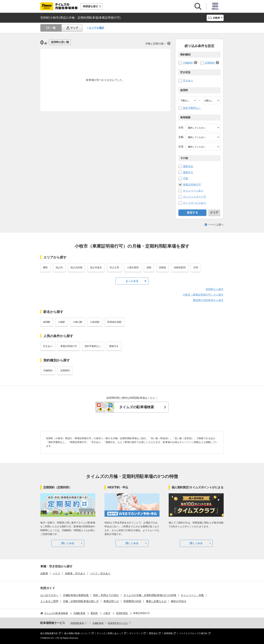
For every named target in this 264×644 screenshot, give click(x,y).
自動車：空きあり (75, 573)
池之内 (59, 267)
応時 (196, 267)
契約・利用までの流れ (106, 595)
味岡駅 (47, 322)
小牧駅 (62, 322)
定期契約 (210, 63)
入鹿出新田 (133, 267)
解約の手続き (179, 601)
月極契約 (188, 63)
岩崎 (149, 267)
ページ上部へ (216, 225)
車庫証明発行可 (192, 185)
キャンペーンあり (193, 191)
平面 (186, 178)
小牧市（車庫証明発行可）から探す (203, 295)
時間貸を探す (91, 6)
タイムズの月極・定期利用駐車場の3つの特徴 (150, 595)
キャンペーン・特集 (192, 595)
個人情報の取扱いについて (77, 633)
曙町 (45, 267)
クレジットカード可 (195, 197)
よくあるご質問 (49, 601)
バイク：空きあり (100, 573)
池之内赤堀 (76, 267)
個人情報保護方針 (49, 633)
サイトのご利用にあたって (110, 633)
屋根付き (188, 172)
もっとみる (132, 281)
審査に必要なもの (156, 601)
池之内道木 (96, 267)
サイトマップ (136, 633)
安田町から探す (215, 289)
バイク (56, 573)
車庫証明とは (111, 601)
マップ (74, 28)
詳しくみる (68, 543)
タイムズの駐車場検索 (137, 407)
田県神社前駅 (114, 322)
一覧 (53, 28)
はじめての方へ (49, 595)
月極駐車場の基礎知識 (76, 595)
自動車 (44, 573)
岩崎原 (163, 267)
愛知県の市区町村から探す (208, 300)
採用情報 (168, 633)
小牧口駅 (78, 322)
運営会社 (153, 633)
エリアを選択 (96, 28)
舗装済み (188, 166)
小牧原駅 (95, 322)
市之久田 (114, 267)
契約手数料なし (192, 108)
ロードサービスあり (195, 203)
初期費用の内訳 (132, 601)
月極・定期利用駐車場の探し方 (81, 601)
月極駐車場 (98, 623)
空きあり (188, 80)
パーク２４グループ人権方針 (193, 633)
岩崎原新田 (180, 267)
